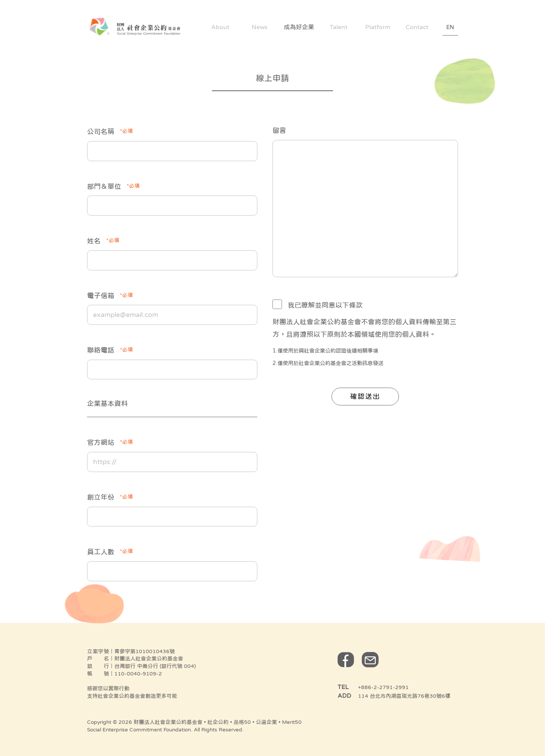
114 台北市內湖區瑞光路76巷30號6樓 (404, 696)
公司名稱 (110, 131)
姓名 (103, 240)
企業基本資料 (107, 404)
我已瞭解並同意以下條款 (325, 305)
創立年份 (110, 497)
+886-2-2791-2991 (383, 687)
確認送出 (365, 396)
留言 (279, 130)
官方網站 (110, 442)
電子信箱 (110, 295)
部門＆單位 (113, 186)
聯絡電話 (110, 349)
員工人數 (110, 551)
